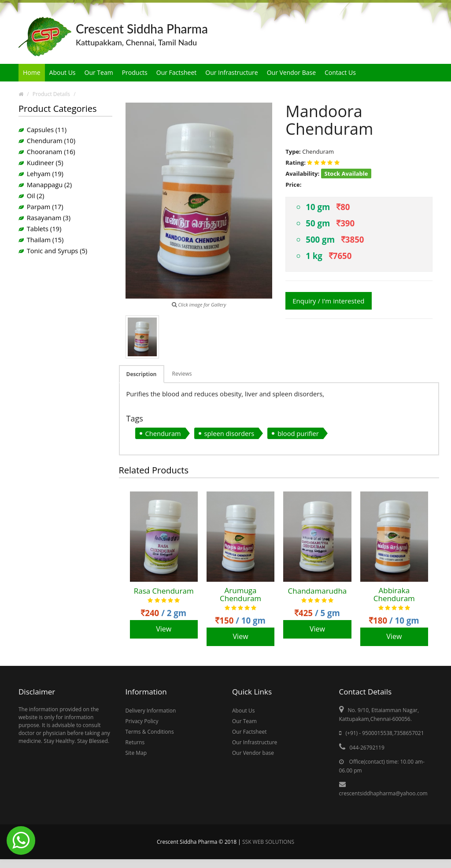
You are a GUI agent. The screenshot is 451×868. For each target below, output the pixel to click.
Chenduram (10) (51, 140)
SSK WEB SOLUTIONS (268, 842)
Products (135, 72)
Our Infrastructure (231, 72)
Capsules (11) (47, 129)
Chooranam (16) (51, 151)
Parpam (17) (45, 207)
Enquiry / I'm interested (328, 301)
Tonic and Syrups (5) (57, 251)
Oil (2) (36, 196)
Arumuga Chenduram (240, 595)
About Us (63, 72)
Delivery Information (151, 711)
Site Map (136, 753)
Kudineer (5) (45, 163)
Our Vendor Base (291, 72)
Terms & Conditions (150, 732)
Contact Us (340, 72)
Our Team (99, 72)
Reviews (182, 374)
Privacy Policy (142, 721)
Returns (135, 742)
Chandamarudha (318, 591)
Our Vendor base (253, 753)
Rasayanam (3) (49, 218)
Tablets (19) (44, 229)
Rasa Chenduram (164, 591)
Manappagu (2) (49, 185)
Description (142, 374)
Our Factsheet (177, 72)
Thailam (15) (45, 240)
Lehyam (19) (45, 174)
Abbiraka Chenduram (394, 595)
